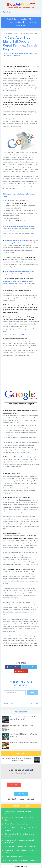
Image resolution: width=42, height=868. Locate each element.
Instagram (28, 787)
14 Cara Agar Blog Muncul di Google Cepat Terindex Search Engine (20, 43)
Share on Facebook (13, 667)
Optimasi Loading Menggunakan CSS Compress (22, 860)
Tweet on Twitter (29, 667)
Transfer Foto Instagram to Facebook (18, 824)
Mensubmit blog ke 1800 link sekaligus (17, 241)
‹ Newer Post (9, 703)
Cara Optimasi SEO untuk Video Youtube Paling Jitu (24, 735)
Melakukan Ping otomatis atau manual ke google (20, 226)
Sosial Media (30, 33)
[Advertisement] (21, 373)
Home (5, 33)
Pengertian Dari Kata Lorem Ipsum (21, 725)
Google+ (14, 785)
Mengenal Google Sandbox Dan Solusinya (24, 743)
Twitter (21, 794)
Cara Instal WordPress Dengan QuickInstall (20, 846)
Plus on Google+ (21, 671)
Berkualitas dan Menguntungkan (27, 457)
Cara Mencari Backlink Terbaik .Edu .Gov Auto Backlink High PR (24, 718)
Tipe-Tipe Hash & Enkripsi (14, 856)
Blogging (16, 33)
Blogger (10, 33)
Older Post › (34, 703)
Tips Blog (37, 33)
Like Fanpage (21, 771)
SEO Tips (22, 33)
